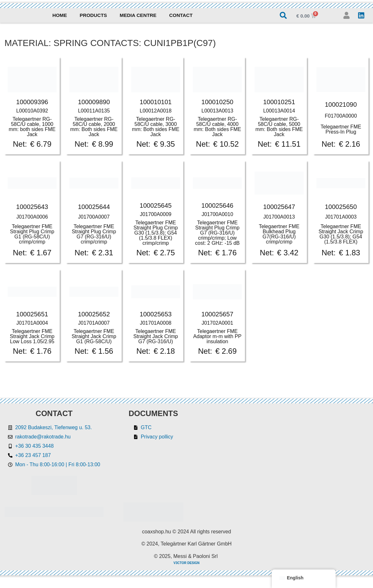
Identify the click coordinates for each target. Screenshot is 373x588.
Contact (181, 15)
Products (93, 15)
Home (60, 15)
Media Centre (138, 15)
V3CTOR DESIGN (187, 563)
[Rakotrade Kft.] (288, 466)
